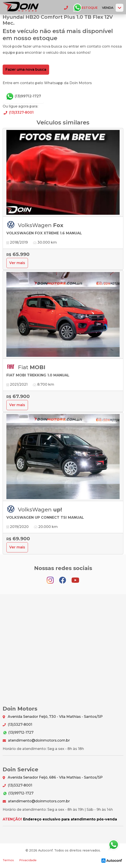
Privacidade (28, 860)
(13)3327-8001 (18, 112)
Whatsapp (77, 8)
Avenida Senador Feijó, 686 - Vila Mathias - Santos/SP (53, 778)
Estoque (90, 8)
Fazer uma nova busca (26, 69)
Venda (108, 8)
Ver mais (17, 263)
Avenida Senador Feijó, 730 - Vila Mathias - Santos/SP (53, 717)
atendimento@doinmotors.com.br (36, 740)
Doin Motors (21, 8)
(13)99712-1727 (23, 96)
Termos (8, 860)
